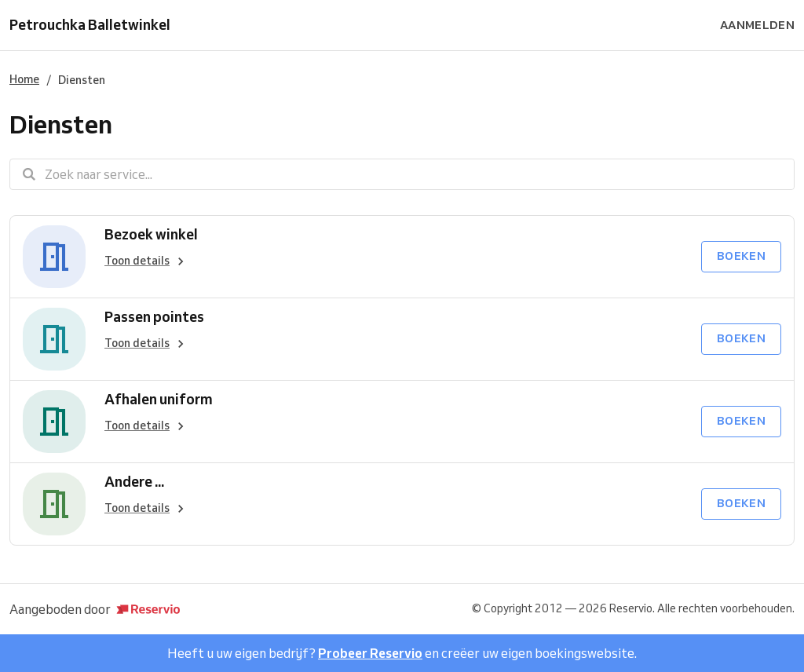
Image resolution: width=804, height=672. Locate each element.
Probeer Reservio (370, 653)
